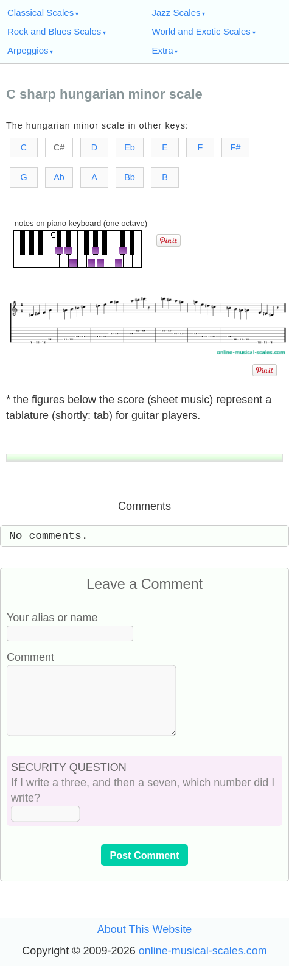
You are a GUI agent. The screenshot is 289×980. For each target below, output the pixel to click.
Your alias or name (52, 618)
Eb (130, 147)
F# (236, 147)
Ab (59, 177)
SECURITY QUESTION (69, 782)
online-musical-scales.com (203, 965)
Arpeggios (28, 50)
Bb (130, 177)
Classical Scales (40, 12)
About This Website (144, 944)
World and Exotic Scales (201, 31)
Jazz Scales (176, 12)
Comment (30, 657)
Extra (163, 50)
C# (59, 147)
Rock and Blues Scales (54, 31)
